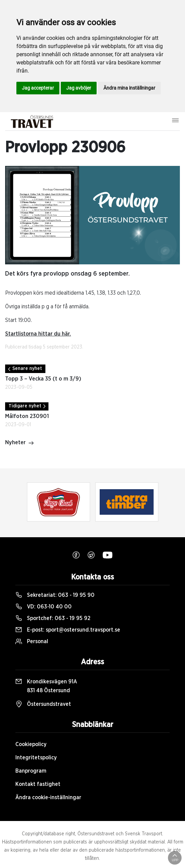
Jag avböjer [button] (79, 88)
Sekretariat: (55, 595)
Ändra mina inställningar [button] (129, 88)
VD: (44, 607)
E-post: (68, 630)
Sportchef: (53, 618)
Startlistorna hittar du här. (38, 334)
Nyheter (20, 443)
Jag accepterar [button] (38, 88)
